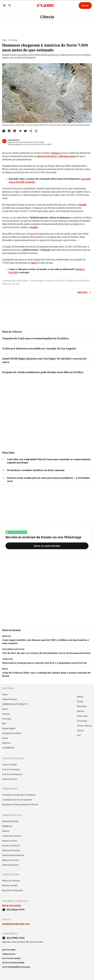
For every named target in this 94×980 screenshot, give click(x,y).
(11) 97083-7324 (15, 938)
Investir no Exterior (11, 846)
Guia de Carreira (10, 779)
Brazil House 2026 (10, 821)
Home (5, 40)
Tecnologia (82, 721)
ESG (4, 724)
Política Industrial (10, 865)
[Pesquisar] (10, 6)
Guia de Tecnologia (11, 769)
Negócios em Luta (10, 860)
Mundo (80, 697)
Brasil (5, 709)
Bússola (6, 831)
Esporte (81, 711)
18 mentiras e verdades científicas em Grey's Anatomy (36, 470)
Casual (80, 701)
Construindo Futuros (12, 836)
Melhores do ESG (10, 886)
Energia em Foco (10, 841)
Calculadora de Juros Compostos (17, 800)
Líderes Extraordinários (13, 855)
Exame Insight (9, 728)
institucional (9, 950)
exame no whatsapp (16, 532)
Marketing (82, 706)
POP (79, 735)
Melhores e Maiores (11, 881)
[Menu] (4, 6)
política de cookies (11, 958)
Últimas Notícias (10, 699)
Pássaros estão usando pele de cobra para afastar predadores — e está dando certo (48, 480)
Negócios (6, 743)
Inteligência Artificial (12, 733)
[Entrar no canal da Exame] (47, 546)
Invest (5, 738)
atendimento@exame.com (16, 924)
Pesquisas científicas (77, 281)
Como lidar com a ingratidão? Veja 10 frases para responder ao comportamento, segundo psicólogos (49, 461)
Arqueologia (37, 281)
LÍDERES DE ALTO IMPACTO (15, 704)
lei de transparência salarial (16, 967)
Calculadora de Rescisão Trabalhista (19, 795)
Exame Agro (83, 716)
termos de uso (9, 954)
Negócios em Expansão (13, 890)
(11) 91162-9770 (15, 910)
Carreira (6, 714)
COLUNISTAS (8, 748)
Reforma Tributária (11, 850)
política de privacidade (13, 963)
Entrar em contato (12, 905)
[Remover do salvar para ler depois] (36, 131)
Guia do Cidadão (10, 765)
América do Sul (11, 284)
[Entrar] (85, 6)
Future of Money (84, 726)
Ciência (47, 17)
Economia (7, 719)
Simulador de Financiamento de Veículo (20, 805)
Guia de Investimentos (12, 774)
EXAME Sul (7, 826)
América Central (55, 281)
